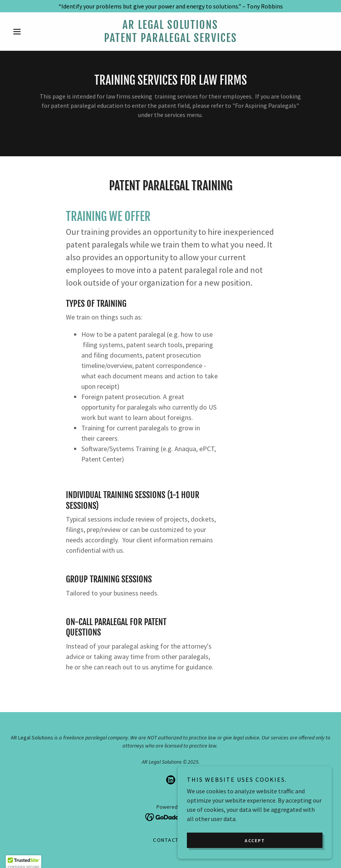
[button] (34, 32)
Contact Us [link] (171, 840)
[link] (171, 40)
